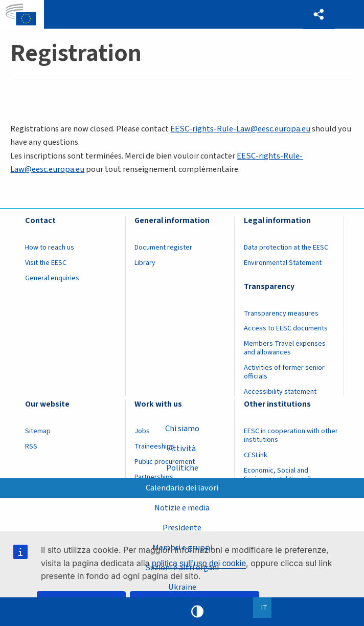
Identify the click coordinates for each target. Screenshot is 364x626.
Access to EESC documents (286, 328)
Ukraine (182, 587)
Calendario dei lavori (182, 488)
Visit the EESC (46, 263)
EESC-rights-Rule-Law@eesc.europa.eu (240, 129)
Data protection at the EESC (286, 248)
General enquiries (52, 278)
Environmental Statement (283, 263)
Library (145, 263)
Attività (182, 448)
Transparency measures (281, 314)
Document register (163, 248)
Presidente (182, 528)
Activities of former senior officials (284, 372)
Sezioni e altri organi (182, 568)
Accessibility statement (280, 392)
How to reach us (50, 248)
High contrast (197, 612)
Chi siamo (182, 429)
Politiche (182, 468)
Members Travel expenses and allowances (285, 348)
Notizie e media (182, 508)
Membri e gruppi (182, 548)
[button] (319, 15)
